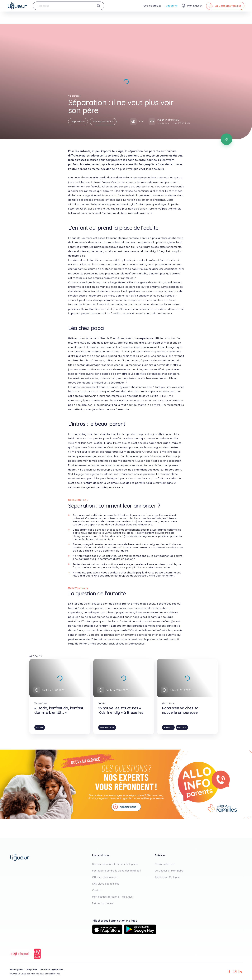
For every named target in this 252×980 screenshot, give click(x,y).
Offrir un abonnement (105, 877)
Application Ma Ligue (167, 877)
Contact (97, 890)
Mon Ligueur (17, 969)
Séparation (78, 121)
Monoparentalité (103, 121)
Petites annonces (102, 903)
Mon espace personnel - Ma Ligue (112, 897)
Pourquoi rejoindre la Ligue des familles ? (117, 871)
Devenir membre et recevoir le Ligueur (115, 864)
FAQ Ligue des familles (106, 884)
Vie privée (32, 969)
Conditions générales (52, 969)
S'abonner (172, 6)
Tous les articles (152, 6)
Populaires (182, 727)
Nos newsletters (164, 864)
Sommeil (40, 727)
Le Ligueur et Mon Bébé (169, 871)
